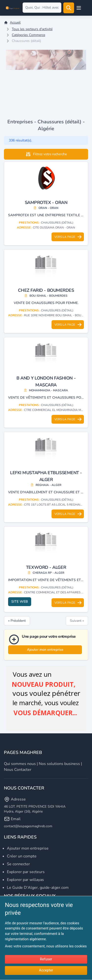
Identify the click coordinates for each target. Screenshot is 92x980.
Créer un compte (22, 856)
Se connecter (18, 864)
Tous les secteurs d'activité (32, 29)
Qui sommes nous (20, 764)
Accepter (46, 970)
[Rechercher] (69, 8)
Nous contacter (18, 770)
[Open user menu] (79, 8)
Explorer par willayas (25, 880)
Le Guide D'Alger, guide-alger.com (38, 888)
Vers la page (68, 237)
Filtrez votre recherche (46, 154)
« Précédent (17, 621)
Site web (20, 602)
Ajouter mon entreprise (45, 650)
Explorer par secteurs (26, 872)
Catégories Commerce (28, 35)
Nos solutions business (59, 764)
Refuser (46, 959)
